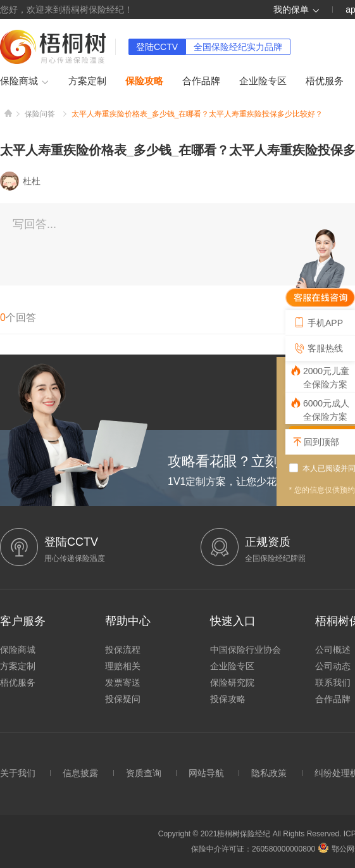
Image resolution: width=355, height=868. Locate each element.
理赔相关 (123, 666)
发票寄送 (123, 682)
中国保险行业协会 (246, 650)
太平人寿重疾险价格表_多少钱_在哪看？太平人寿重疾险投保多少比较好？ (197, 114)
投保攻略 (228, 699)
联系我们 (333, 682)
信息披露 (80, 773)
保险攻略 (144, 81)
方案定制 (87, 81)
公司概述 (333, 650)
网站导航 (206, 773)
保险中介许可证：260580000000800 (253, 849)
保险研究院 (232, 682)
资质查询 (144, 773)
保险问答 (40, 114)
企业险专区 (263, 81)
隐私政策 (269, 773)
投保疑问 (123, 699)
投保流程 (123, 650)
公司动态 (333, 666)
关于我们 (18, 773)
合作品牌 (201, 81)
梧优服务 (325, 81)
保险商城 (25, 82)
